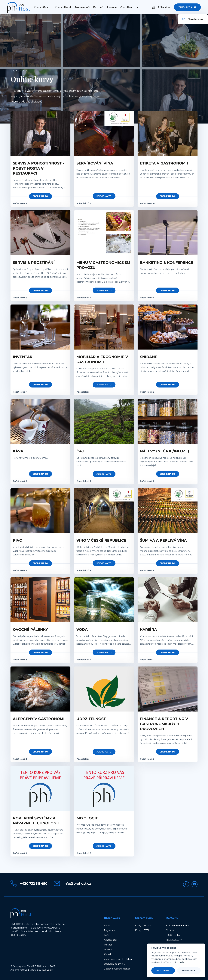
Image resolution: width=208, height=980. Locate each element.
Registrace (110, 930)
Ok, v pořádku (163, 970)
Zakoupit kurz (187, 8)
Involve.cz (47, 970)
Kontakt (108, 954)
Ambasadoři (110, 940)
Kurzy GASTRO (143, 925)
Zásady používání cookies (117, 969)
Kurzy (107, 925)
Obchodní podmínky (115, 964)
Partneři (108, 945)
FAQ (106, 935)
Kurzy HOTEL (142, 930)
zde (182, 962)
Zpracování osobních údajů (118, 959)
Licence (108, 949)
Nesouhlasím (189, 970)
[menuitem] (43, 8)
